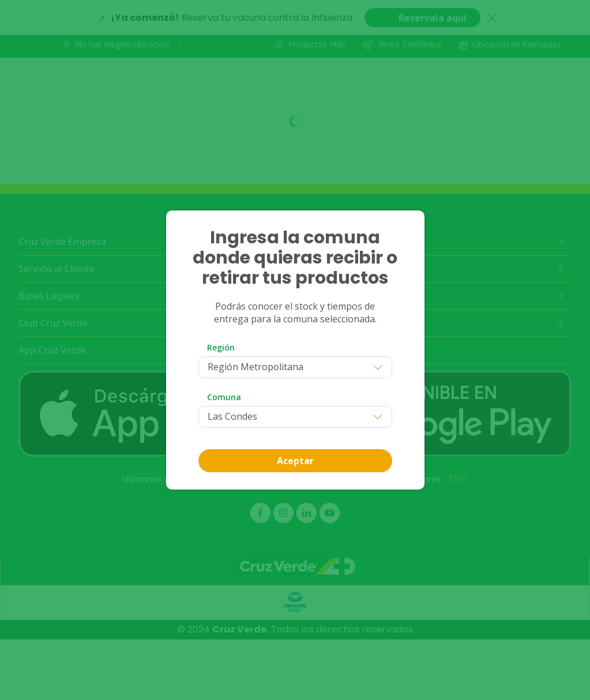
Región (221, 347)
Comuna (224, 397)
